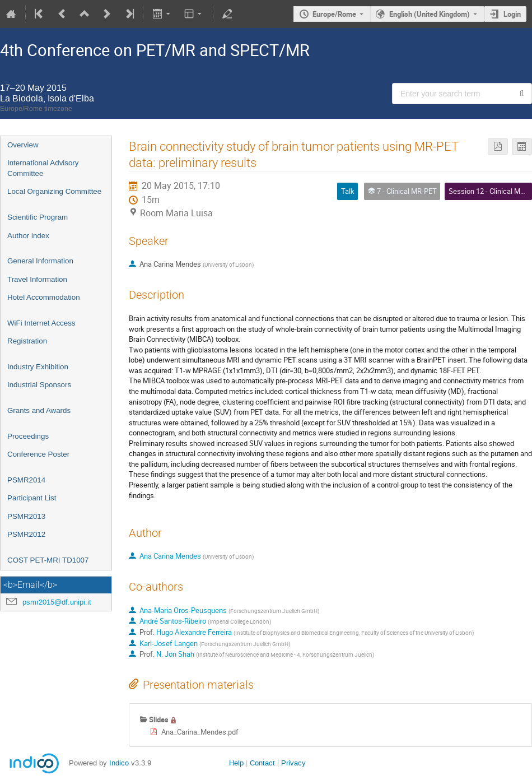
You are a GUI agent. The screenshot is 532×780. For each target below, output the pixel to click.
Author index (28, 236)
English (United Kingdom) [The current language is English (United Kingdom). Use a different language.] (430, 14)
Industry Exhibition (38, 367)
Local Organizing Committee (54, 191)
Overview (23, 145)
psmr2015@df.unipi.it (57, 602)
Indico (119, 763)
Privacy (293, 763)
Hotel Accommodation (44, 297)
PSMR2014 (26, 480)
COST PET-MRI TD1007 (48, 560)
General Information (40, 261)
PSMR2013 (26, 516)
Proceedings (28, 436)
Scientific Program (38, 217)
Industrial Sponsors (39, 385)
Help (236, 763)
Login (512, 14)
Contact (262, 763)
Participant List (32, 498)
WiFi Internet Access (41, 323)
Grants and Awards (39, 410)
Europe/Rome (334, 14)
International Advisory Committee (43, 168)
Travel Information (37, 279)
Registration (27, 341)
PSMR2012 (26, 534)
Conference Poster (38, 454)
